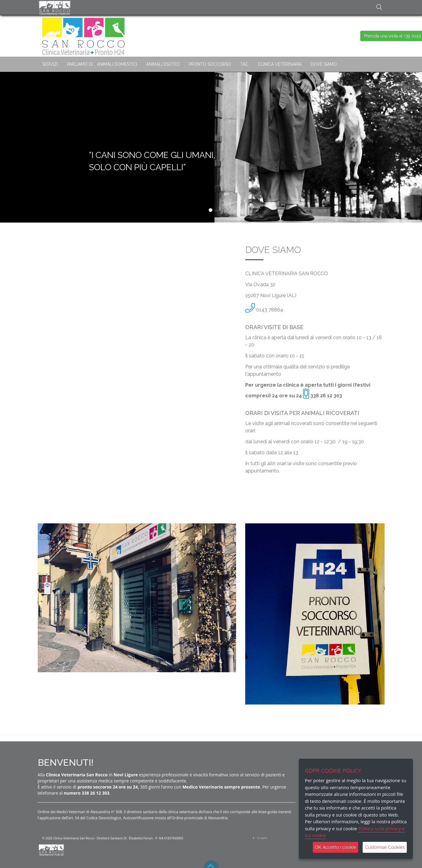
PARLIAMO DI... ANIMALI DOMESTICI (102, 64)
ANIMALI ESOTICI (163, 64)
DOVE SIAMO (324, 64)
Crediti (262, 838)
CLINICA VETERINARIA (280, 64)
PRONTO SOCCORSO (210, 64)
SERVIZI (50, 64)
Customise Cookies (385, 847)
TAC (244, 64)
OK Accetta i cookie (336, 847)
